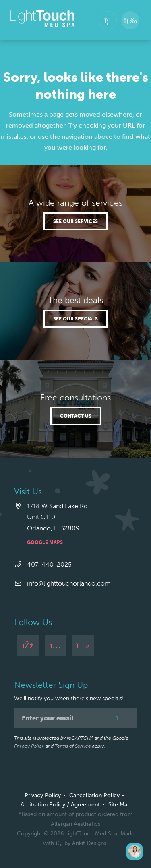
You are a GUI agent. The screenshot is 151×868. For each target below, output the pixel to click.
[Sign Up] (122, 718)
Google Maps (45, 542)
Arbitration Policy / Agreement (60, 805)
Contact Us (76, 416)
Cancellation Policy (94, 795)
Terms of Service (73, 746)
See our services (75, 221)
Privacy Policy (29, 746)
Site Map (119, 805)
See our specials (75, 319)
